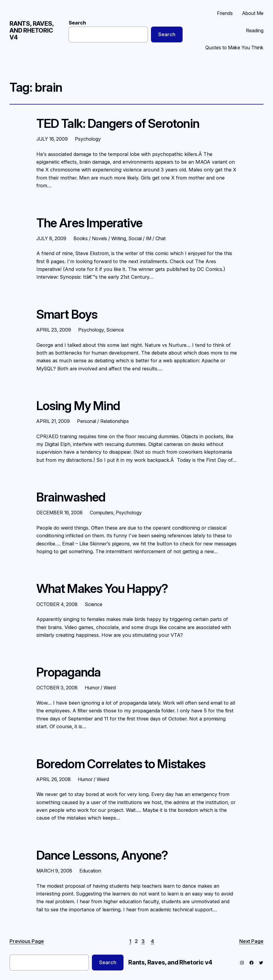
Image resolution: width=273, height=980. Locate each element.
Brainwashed (71, 497)
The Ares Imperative (89, 223)
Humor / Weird (100, 688)
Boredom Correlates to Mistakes (121, 764)
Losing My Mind (78, 406)
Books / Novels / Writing (100, 238)
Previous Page (27, 941)
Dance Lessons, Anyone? (102, 855)
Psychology (88, 139)
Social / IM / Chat (147, 238)
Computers (102, 513)
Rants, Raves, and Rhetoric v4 (31, 30)
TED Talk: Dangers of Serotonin (118, 124)
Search (77, 23)
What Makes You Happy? (102, 589)
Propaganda (69, 672)
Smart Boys (67, 314)
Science (115, 330)
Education (90, 871)
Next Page (251, 941)
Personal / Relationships (103, 421)
